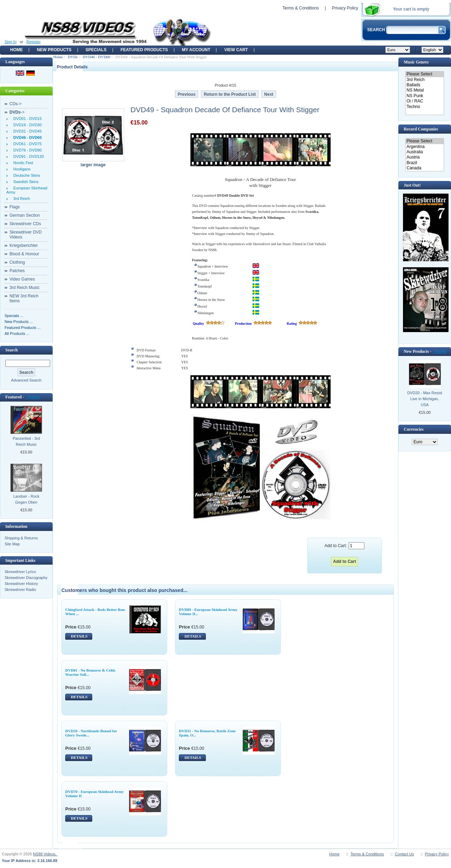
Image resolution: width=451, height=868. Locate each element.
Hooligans (21, 169)
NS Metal (425, 90)
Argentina (425, 147)
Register (33, 42)
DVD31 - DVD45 (26, 131)
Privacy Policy (345, 8)
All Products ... (17, 334)
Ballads (425, 85)
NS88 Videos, (45, 854)
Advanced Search (26, 380)
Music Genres (416, 62)
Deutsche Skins (26, 175)
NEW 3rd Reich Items (24, 298)
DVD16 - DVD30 (26, 125)
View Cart (236, 50)
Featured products (144, 50)
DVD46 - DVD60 (97, 57)
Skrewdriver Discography (26, 578)
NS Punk (425, 96)
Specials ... (14, 316)
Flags (15, 207)
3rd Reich (21, 199)
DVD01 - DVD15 (26, 119)
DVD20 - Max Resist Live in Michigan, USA (425, 399)
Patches (17, 271)
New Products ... (19, 322)
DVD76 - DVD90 (26, 150)
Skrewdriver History (21, 584)
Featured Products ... (23, 328)
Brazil (425, 163)
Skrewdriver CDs (25, 224)
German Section (25, 215)
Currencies (413, 429)
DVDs (73, 57)
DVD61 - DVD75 (26, 144)
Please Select (425, 74)
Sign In (11, 42)
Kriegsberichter (24, 245)
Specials (96, 50)
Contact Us (404, 854)
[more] (32, 397)
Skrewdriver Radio (20, 590)
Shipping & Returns (21, 538)
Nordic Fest (22, 163)
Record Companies (421, 129)
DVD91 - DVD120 (28, 156)
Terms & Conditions (301, 8)
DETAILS (79, 636)
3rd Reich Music (25, 288)
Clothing (17, 262)
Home (16, 50)
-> (17, 112)
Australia (425, 152)
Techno (425, 107)
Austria (425, 157)
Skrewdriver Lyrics (20, 572)
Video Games (22, 279)
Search (11, 350)
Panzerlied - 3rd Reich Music (26, 441)
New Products (54, 50)
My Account (196, 50)
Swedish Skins (25, 182)
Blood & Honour (24, 254)
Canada (425, 168)
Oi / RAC (425, 101)
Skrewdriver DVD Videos (26, 235)
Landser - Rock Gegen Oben (26, 499)
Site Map (12, 544)
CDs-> (15, 104)
